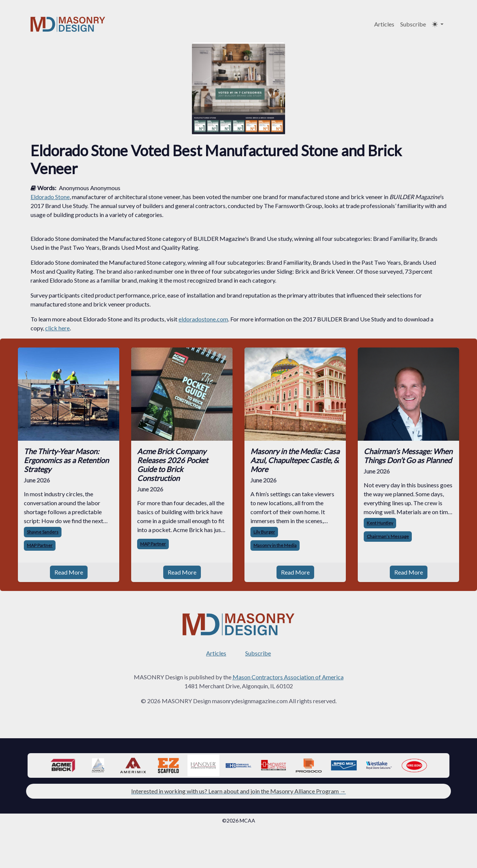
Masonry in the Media (275, 545)
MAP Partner (40, 545)
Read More (69, 572)
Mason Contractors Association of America (288, 677)
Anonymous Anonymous (90, 188)
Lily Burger (264, 532)
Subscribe (413, 24)
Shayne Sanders (43, 532)
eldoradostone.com (203, 319)
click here (57, 328)
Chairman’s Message (388, 536)
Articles (384, 24)
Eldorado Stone (50, 197)
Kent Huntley (380, 523)
